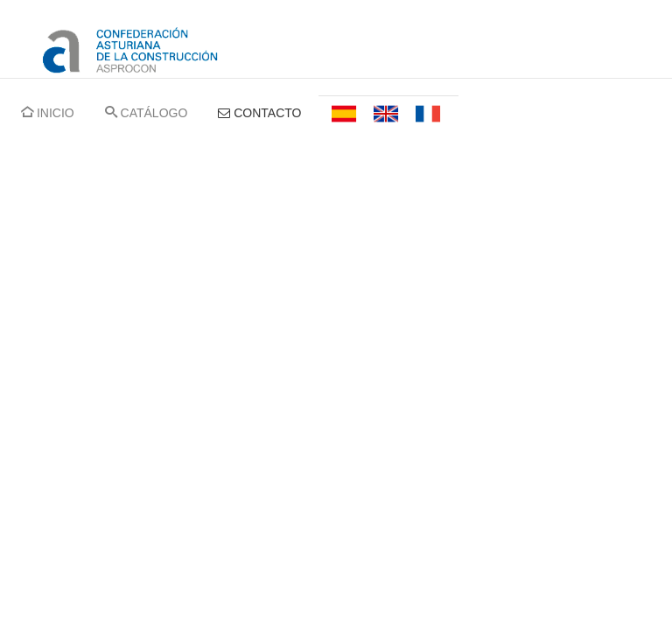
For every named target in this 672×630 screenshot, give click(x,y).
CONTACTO (259, 113)
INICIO (48, 113)
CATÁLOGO (147, 113)
